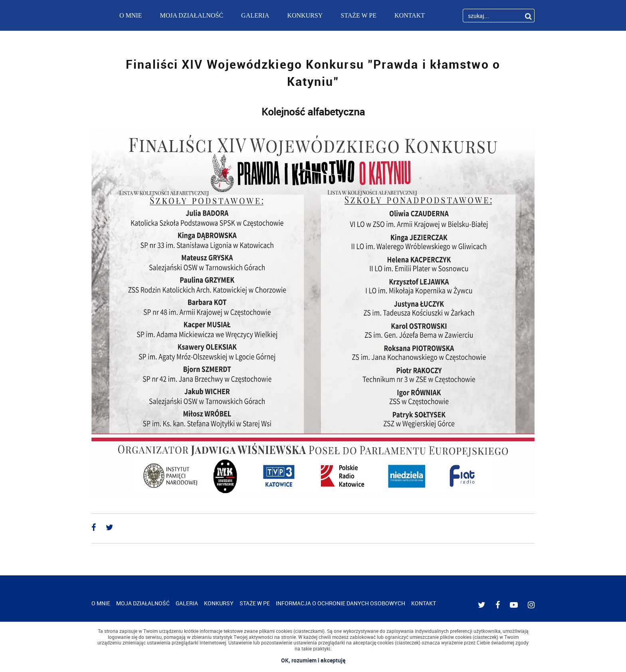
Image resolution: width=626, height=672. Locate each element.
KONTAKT (410, 15)
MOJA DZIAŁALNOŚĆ (191, 15)
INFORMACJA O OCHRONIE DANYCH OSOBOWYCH (341, 603)
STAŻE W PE (359, 15)
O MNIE (131, 15)
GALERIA (255, 15)
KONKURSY (305, 15)
